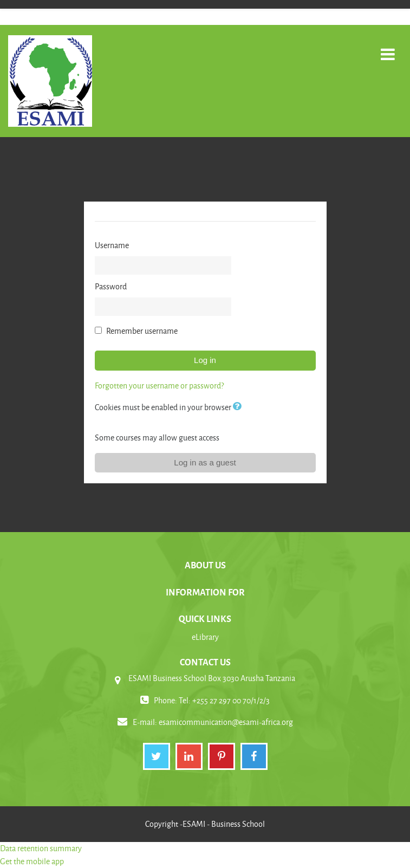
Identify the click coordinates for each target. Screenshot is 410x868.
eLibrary (205, 637)
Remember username (142, 331)
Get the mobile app (32, 861)
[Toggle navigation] (388, 48)
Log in (205, 360)
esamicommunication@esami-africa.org (226, 722)
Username (112, 245)
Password (111, 286)
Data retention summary (41, 848)
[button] (239, 407)
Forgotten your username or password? (159, 386)
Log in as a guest (205, 462)
